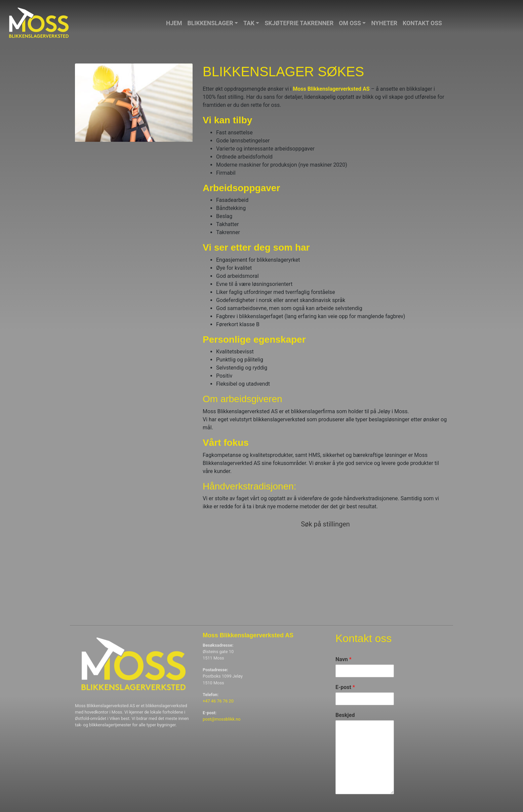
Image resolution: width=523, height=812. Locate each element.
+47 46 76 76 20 (218, 701)
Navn (344, 659)
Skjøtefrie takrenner (299, 23)
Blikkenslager (210, 23)
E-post (345, 687)
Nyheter (384, 23)
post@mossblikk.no (222, 719)
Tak (249, 23)
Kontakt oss (422, 23)
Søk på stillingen (325, 524)
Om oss (350, 23)
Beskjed (345, 715)
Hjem (174, 23)
